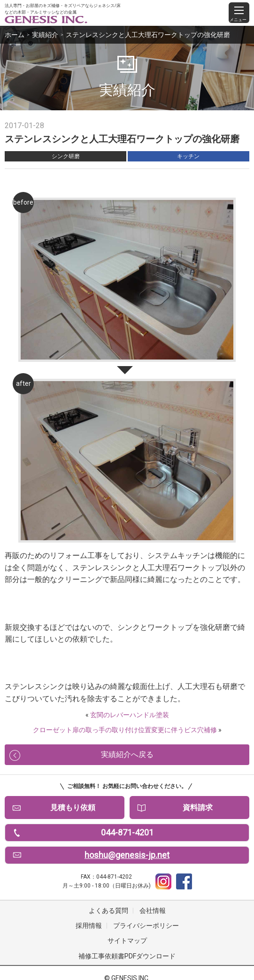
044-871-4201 (127, 832)
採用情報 (89, 926)
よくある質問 (108, 911)
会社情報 (153, 911)
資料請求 (198, 808)
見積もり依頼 (73, 808)
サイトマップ (127, 941)
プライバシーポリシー (146, 926)
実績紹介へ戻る (127, 754)
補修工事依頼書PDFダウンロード (127, 956)
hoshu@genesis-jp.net (127, 855)
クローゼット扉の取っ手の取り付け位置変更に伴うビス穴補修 (125, 730)
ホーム (15, 35)
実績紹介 (45, 35)
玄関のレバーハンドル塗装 (130, 715)
